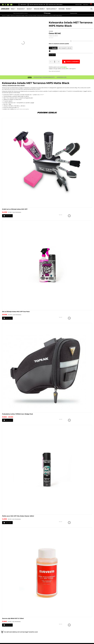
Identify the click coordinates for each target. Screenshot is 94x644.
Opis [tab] (30, 77)
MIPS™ (42, 95)
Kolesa (13, 9)
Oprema (30, 9)
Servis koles (62, 9)
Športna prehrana (52, 9)
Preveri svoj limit (74, 13)
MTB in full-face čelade (31, 16)
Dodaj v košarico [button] (11, 216)
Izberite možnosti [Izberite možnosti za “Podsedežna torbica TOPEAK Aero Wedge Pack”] (11, 421)
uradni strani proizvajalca (22, 109)
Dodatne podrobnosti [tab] (44, 77)
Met (18, 108)
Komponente (21, 9)
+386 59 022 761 (23, 5)
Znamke (69, 9)
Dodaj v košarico (75, 62)
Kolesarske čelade (20, 16)
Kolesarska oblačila (40, 9)
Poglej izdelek (90, 216)
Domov (4, 16)
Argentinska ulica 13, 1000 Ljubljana (54, 5)
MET (67, 69)
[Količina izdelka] (55, 62)
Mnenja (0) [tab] (62, 77)
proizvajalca (63, 67)
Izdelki (8, 16)
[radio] (52, 55)
